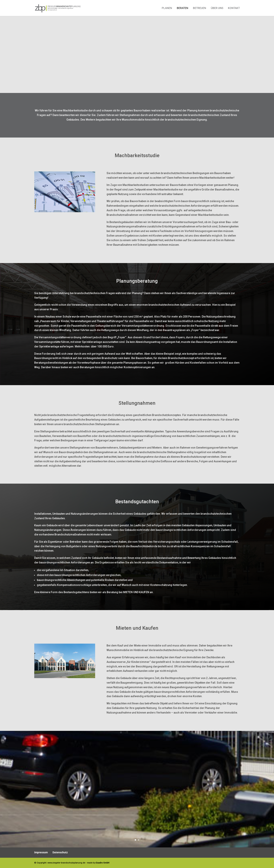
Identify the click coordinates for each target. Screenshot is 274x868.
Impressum (41, 852)
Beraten (182, 8)
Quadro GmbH (103, 863)
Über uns (217, 8)
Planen (167, 8)
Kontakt (234, 8)
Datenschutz (60, 852)
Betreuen (200, 8)
